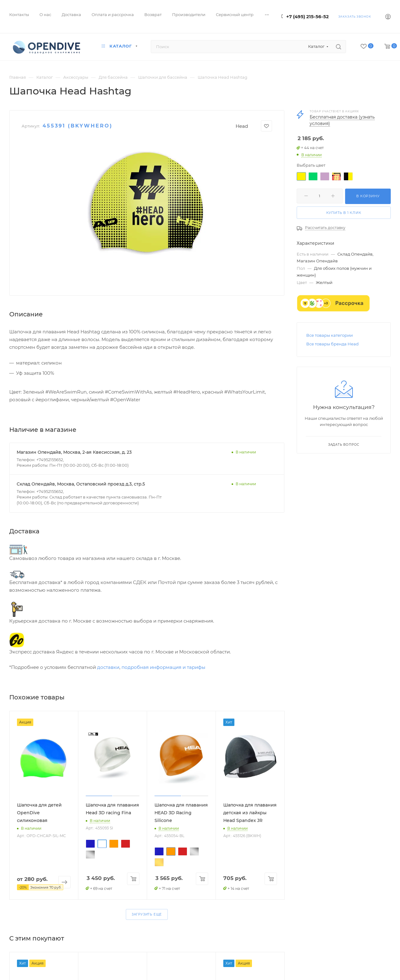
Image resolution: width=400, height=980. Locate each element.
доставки (108, 667)
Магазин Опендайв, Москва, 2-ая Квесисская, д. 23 (74, 452)
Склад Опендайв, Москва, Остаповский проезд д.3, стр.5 (81, 484)
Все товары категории (330, 335)
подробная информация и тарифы (163, 667)
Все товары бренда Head (332, 344)
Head (242, 126)
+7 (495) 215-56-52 (307, 17)
